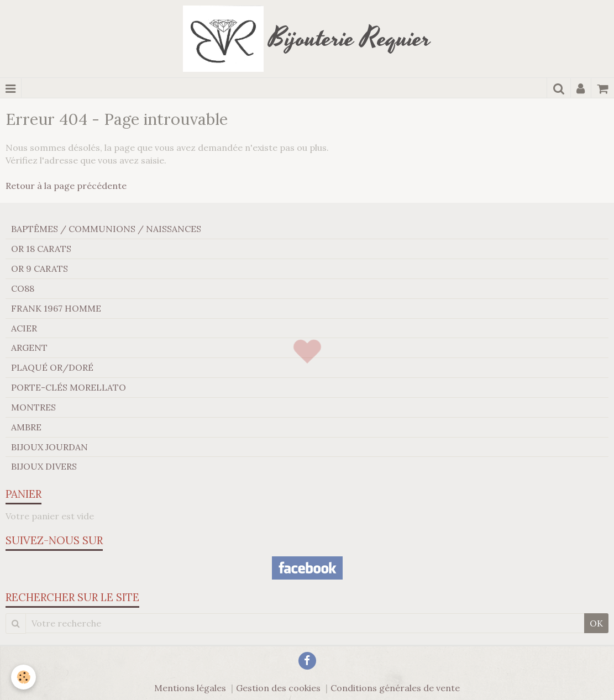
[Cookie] (23, 677)
